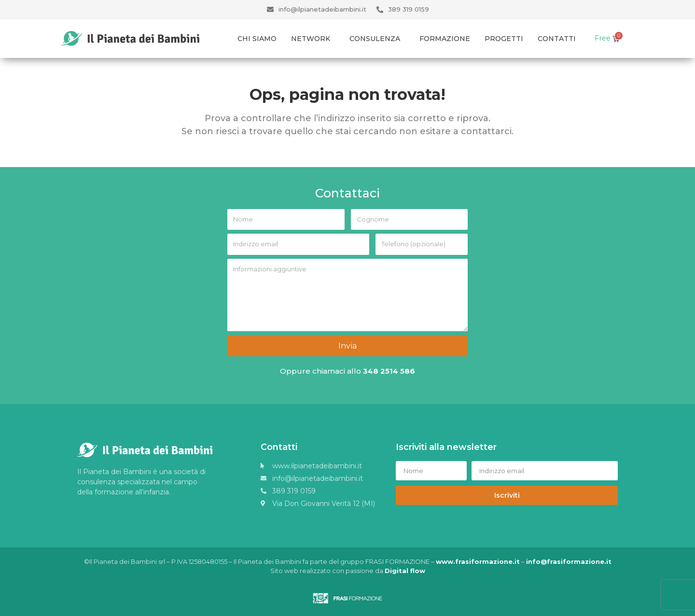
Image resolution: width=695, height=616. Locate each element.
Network (313, 39)
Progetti (504, 39)
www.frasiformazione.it (478, 560)
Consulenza (377, 39)
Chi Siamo (257, 39)
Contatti (557, 39)
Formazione (445, 39)
